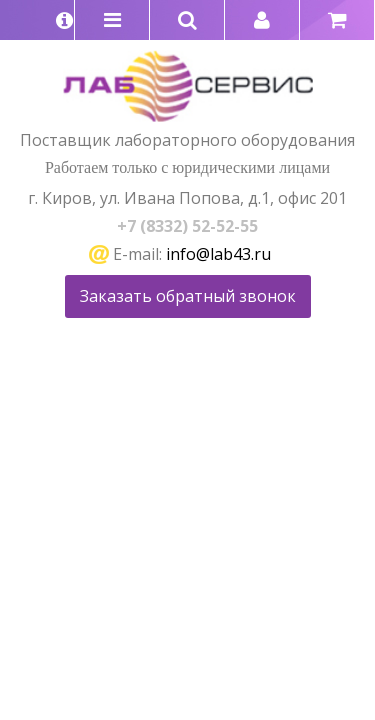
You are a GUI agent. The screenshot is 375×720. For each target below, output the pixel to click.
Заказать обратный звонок (188, 296)
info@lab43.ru (218, 254)
